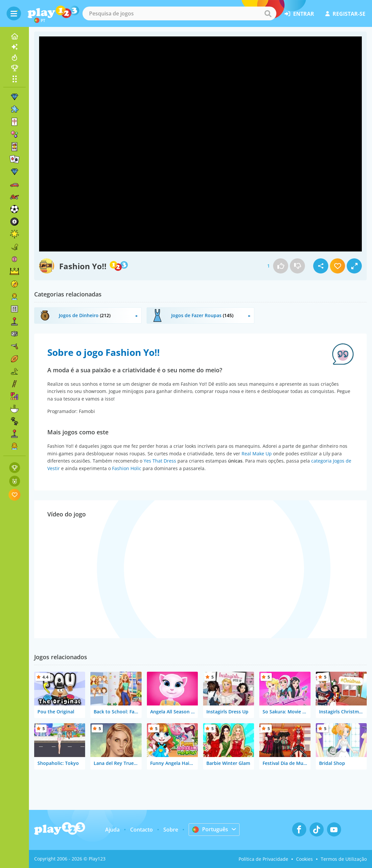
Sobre (171, 830)
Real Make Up (257, 454)
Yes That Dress (160, 461)
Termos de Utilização (344, 859)
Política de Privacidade (263, 859)
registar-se (345, 14)
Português (210, 829)
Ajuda (112, 830)
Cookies (304, 859)
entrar (299, 14)
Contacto (141, 830)
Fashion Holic (127, 468)
